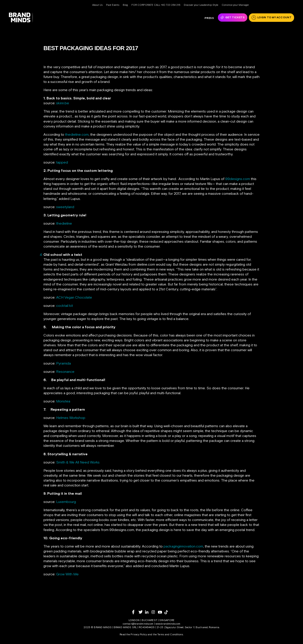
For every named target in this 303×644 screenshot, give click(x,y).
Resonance (65, 371)
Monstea (63, 401)
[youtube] (161, 612)
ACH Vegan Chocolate (74, 297)
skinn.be (63, 103)
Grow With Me (67, 574)
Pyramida (63, 363)
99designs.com (238, 179)
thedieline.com (77, 134)
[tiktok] (168, 612)
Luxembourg (66, 502)
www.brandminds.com (168, 624)
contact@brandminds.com (138, 624)
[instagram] (155, 612)
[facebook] (135, 612)
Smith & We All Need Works (78, 462)
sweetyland (65, 207)
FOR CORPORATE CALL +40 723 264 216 (156, 5)
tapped (62, 162)
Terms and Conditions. (170, 634)
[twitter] (142, 612)
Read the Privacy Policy (133, 634)
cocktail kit (64, 306)
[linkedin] (148, 612)
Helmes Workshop (71, 418)
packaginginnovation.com (183, 546)
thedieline (64, 223)
